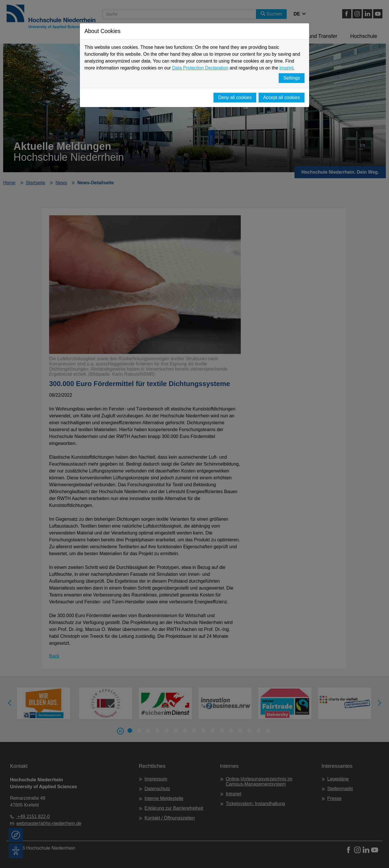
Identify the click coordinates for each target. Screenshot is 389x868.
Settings (292, 78)
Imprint (287, 68)
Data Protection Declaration (200, 68)
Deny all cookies (235, 97)
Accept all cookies (282, 97)
